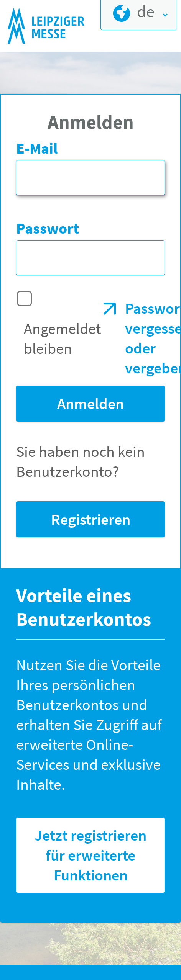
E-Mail (37, 148)
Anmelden (90, 404)
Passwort (48, 228)
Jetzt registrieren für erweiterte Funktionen (90, 855)
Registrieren (91, 519)
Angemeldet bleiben (63, 339)
